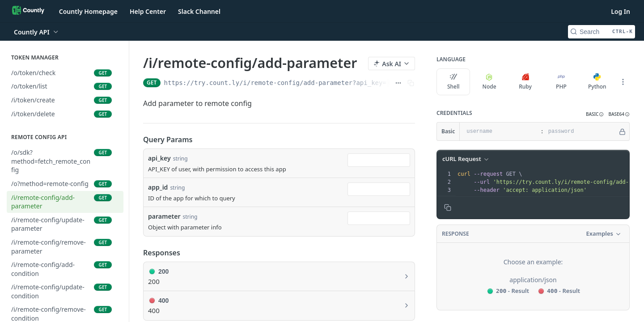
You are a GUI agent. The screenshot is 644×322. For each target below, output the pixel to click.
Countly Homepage (88, 11)
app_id (158, 187)
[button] (595, 114)
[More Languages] (623, 82)
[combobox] (379, 160)
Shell (453, 82)
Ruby (525, 82)
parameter (164, 216)
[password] (581, 131)
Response (455, 234)
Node (489, 82)
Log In (621, 11)
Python (597, 82)
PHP (561, 82)
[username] (499, 131)
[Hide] (622, 131)
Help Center (148, 11)
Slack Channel (199, 11)
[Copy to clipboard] (448, 208)
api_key (159, 158)
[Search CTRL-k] (602, 32)
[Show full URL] (398, 83)
